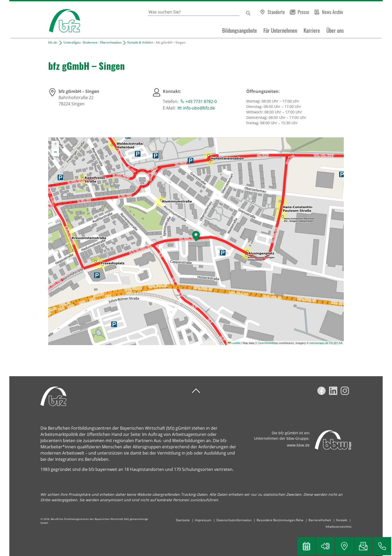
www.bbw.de (298, 445)
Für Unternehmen (280, 30)
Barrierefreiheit (320, 520)
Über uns (335, 30)
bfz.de (53, 42)
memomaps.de (319, 343)
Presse (303, 12)
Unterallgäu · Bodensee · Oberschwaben (93, 42)
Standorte (276, 12)
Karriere (312, 30)
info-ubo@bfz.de (199, 108)
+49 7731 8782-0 (201, 101)
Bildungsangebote (240, 30)
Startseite (183, 520)
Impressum (203, 520)
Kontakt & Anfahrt (140, 42)
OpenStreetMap (268, 343)
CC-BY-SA (336, 343)
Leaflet (234, 343)
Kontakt (342, 520)
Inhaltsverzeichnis (339, 527)
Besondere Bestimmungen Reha (280, 520)
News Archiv (332, 12)
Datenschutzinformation (234, 520)
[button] (196, 236)
